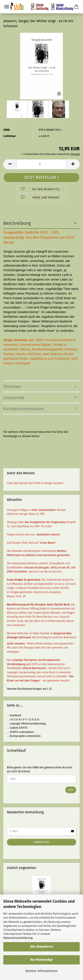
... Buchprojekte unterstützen (24, 736)
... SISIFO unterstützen (20, 732)
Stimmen (12, 387)
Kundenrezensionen (24, 409)
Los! (71, 790)
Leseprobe (14, 398)
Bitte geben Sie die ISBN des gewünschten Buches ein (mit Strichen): (40, 769)
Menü (7, 7)
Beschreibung (17, 223)
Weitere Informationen (41, 971)
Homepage (10, 436)
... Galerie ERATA (17, 728)
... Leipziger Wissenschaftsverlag (26, 724)
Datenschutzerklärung (18, 938)
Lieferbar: (10, 136)
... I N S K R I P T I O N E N (23, 720)
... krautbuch (14, 715)
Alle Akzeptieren (42, 947)
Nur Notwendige (42, 960)
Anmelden (42, 842)
